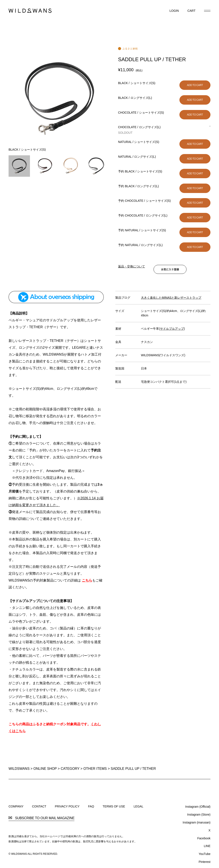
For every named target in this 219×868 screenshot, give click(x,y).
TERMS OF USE (114, 806)
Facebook (204, 838)
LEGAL (138, 806)
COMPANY (16, 806)
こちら (87, 580)
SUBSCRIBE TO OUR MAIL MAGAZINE (41, 818)
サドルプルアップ (172, 329)
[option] (59, 99)
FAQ (91, 806)
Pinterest (205, 862)
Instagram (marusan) (197, 822)
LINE (207, 846)
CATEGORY (70, 769)
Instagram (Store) (199, 815)
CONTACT (39, 806)
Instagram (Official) (198, 807)
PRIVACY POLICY (67, 806)
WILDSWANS (19, 769)
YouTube (205, 854)
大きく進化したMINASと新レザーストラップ (171, 298)
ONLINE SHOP (45, 769)
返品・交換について (132, 266)
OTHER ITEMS (95, 769)
